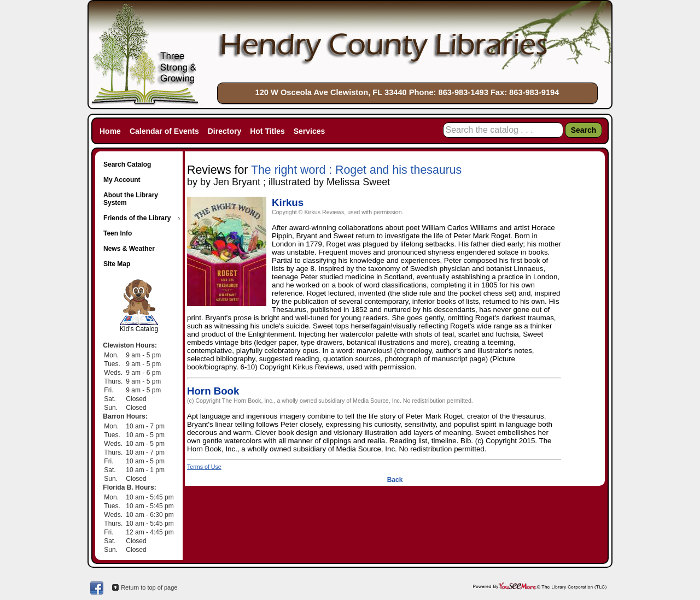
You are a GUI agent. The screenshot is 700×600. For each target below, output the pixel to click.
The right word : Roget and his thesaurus (356, 170)
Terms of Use (204, 467)
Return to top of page (149, 587)
